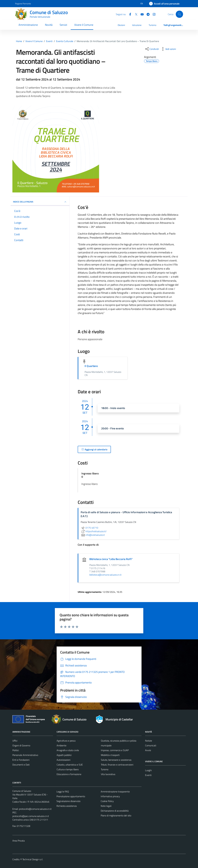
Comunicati (151, 745)
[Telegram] (147, 14)
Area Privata (19, 841)
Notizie (149, 741)
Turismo (152, 25)
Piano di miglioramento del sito (116, 815)
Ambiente (61, 745)
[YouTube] (141, 14)
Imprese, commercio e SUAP (115, 750)
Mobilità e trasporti (110, 755)
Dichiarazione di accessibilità (115, 811)
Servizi (63, 25)
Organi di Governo (21, 745)
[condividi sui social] (152, 49)
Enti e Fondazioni (21, 760)
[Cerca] (179, 14)
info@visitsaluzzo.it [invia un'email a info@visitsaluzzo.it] (93, 535)
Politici (16, 750)
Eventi (148, 775)
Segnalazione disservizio (68, 801)
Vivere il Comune (84, 25)
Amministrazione (28, 25)
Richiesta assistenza (67, 806)
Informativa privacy (110, 796)
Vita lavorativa (108, 774)
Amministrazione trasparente (115, 792)
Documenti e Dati (21, 765)
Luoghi (148, 770)
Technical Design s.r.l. (33, 859)
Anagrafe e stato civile (68, 750)
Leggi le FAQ (63, 792)
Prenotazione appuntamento (71, 796)
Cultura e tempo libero (68, 769)
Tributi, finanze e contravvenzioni (117, 765)
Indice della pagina (40, 202)
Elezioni (121, 25)
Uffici (15, 741)
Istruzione (137, 25)
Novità (49, 25)
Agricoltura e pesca (66, 741)
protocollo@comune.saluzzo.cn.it (35, 809)
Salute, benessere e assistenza (116, 760)
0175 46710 (89, 528)
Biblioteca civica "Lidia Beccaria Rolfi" (111, 559)
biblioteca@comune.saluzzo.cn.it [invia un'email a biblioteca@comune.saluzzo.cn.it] (105, 575)
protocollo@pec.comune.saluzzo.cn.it (31, 816)
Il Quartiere (91, 366)
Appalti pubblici (64, 755)
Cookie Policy (107, 801)
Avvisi (148, 750)
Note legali (106, 806)
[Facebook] (129, 14)
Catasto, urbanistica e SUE (70, 765)
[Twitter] (135, 14)
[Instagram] (153, 14)
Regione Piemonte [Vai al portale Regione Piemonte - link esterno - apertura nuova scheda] (23, 4)
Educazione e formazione (69, 774)
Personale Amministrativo (25, 755)
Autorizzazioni (64, 760)
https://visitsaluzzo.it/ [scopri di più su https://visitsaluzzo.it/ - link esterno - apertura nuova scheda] (94, 531)
